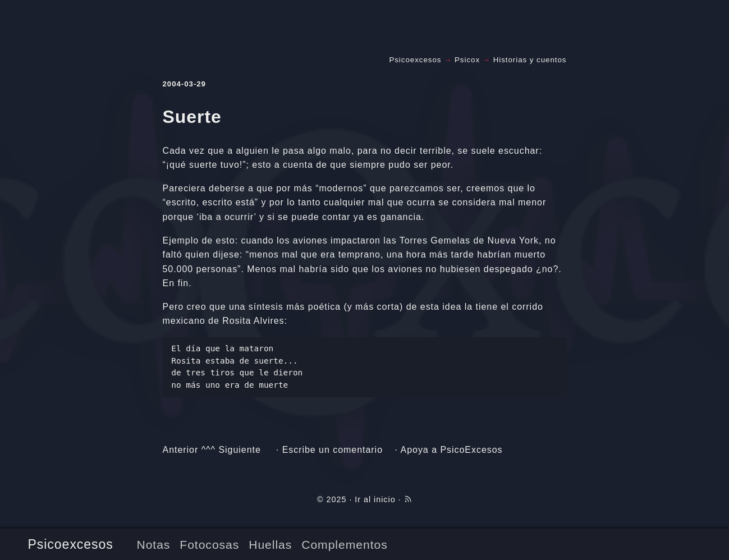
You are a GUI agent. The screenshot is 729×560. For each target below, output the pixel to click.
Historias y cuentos (530, 60)
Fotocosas (209, 545)
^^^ (208, 450)
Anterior (181, 450)
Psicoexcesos (71, 544)
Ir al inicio (375, 499)
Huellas (270, 545)
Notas (153, 545)
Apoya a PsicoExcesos (452, 450)
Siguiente (239, 450)
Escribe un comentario (333, 450)
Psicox (467, 60)
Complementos (344, 545)
